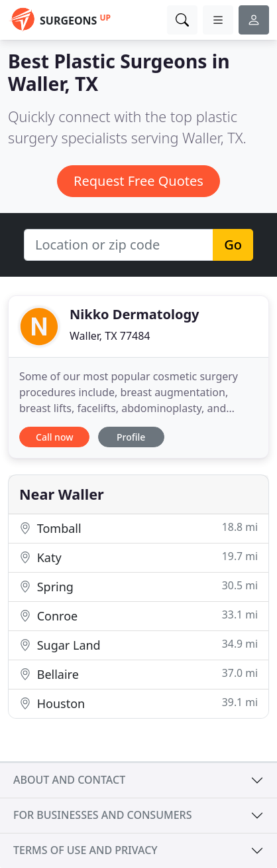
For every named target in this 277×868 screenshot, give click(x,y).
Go (233, 245)
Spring (138, 586)
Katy (138, 557)
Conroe (138, 615)
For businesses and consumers (102, 815)
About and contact (69, 780)
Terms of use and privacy (85, 850)
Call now (54, 437)
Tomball (138, 528)
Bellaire (138, 674)
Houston (138, 703)
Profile (131, 437)
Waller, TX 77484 (110, 336)
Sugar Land (138, 645)
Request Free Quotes (138, 181)
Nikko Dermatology (134, 314)
